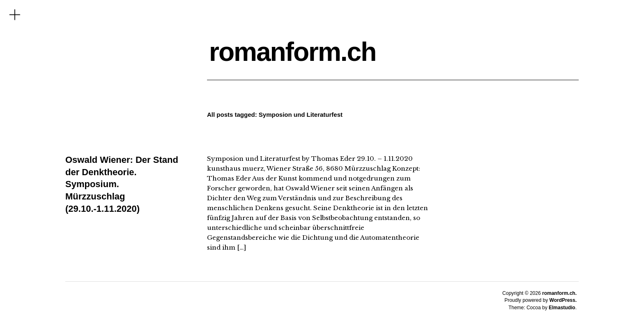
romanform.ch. (559, 293)
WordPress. (563, 300)
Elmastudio (562, 308)
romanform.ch (292, 52)
